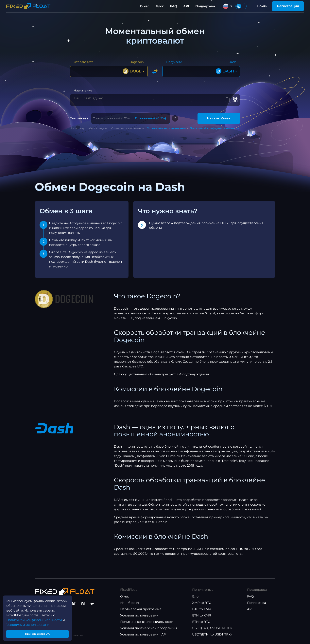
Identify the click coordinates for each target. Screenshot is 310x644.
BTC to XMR (202, 609)
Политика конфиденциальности (147, 622)
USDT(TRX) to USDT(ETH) (212, 628)
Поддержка (205, 6)
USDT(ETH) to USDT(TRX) (212, 634)
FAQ (173, 6)
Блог (160, 6)
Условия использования (140, 615)
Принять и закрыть (38, 633)
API (186, 6)
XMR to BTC (202, 603)
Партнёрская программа (141, 609)
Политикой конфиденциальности (214, 128)
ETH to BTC (201, 622)
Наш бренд (129, 603)
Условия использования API (143, 634)
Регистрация (288, 6)
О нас (145, 6)
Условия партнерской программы (149, 628)
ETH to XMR (202, 615)
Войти (262, 6)
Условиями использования (167, 128)
